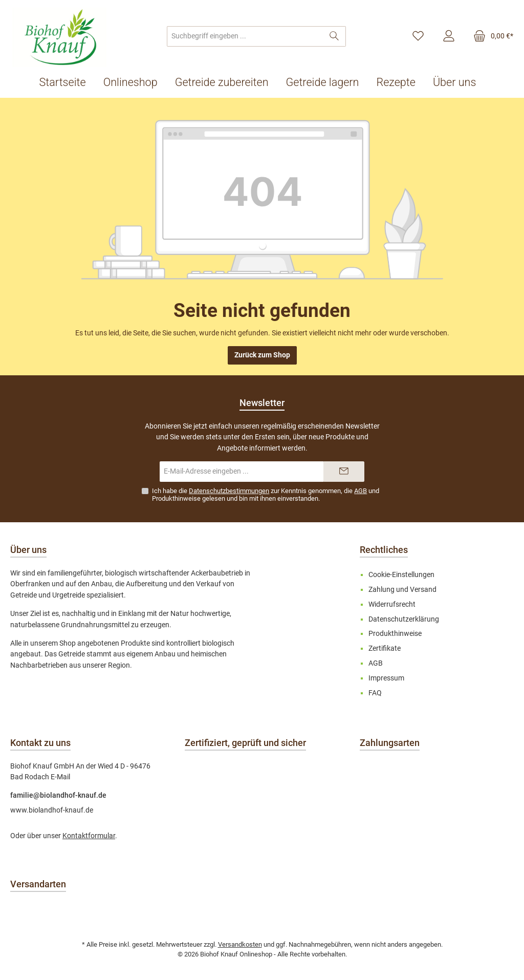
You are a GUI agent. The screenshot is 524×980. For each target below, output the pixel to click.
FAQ (375, 693)
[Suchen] (334, 36)
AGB (361, 491)
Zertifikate (385, 648)
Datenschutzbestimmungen (229, 491)
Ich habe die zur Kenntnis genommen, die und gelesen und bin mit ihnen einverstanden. (266, 495)
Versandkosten (240, 944)
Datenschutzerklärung (404, 619)
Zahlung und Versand (402, 590)
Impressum (386, 678)
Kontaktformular (89, 836)
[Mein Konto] (449, 36)
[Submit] (344, 472)
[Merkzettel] (418, 36)
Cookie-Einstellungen (401, 575)
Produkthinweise (176, 498)
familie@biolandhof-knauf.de (58, 795)
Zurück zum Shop (262, 355)
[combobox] (245, 36)
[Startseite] (67, 82)
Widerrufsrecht (392, 604)
